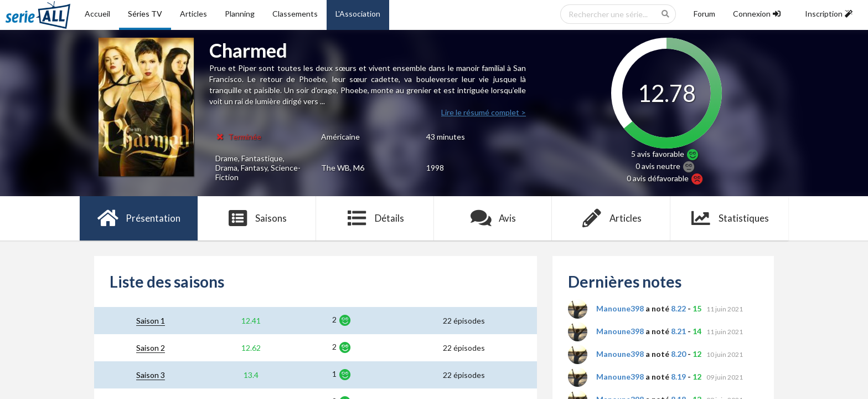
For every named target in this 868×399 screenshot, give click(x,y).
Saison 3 (151, 375)
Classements (295, 14)
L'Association (358, 14)
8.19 (678, 377)
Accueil (97, 14)
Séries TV (145, 14)
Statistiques (729, 218)
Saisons (257, 218)
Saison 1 (151, 321)
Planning (240, 14)
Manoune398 (620, 308)
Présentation (139, 218)
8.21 (678, 331)
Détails (375, 218)
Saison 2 (151, 348)
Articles (193, 14)
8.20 (678, 354)
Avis (493, 218)
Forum (704, 14)
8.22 (678, 308)
